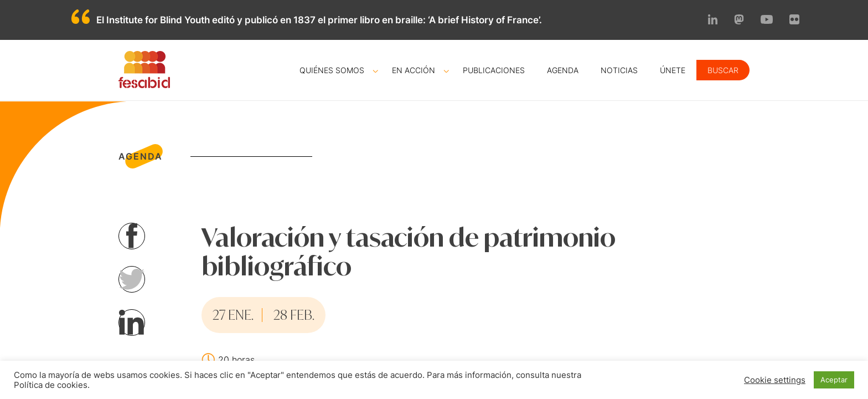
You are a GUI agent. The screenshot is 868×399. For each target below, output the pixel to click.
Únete (673, 70)
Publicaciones (494, 70)
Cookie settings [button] (775, 380)
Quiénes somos (332, 70)
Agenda (563, 70)
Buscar (723, 70)
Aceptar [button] (834, 380)
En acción (414, 70)
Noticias (619, 70)
